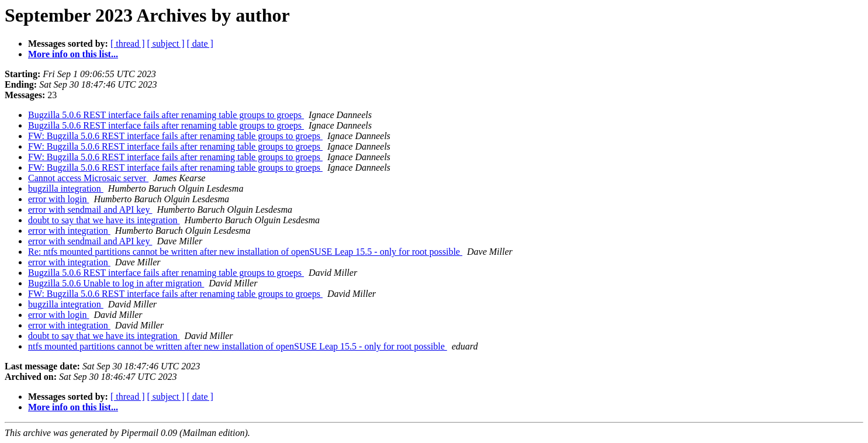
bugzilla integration (66, 188)
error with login (58, 199)
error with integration (69, 231)
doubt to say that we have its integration (104, 220)
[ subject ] (166, 44)
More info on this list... (73, 54)
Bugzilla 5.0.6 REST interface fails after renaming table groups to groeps (166, 115)
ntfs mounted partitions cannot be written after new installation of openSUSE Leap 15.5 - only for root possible (238, 346)
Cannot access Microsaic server (88, 178)
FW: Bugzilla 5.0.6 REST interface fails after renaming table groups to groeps (175, 136)
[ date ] (200, 44)
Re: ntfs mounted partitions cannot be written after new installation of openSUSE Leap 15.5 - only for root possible (245, 252)
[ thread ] (128, 44)
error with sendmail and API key (90, 210)
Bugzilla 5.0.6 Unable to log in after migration (116, 283)
